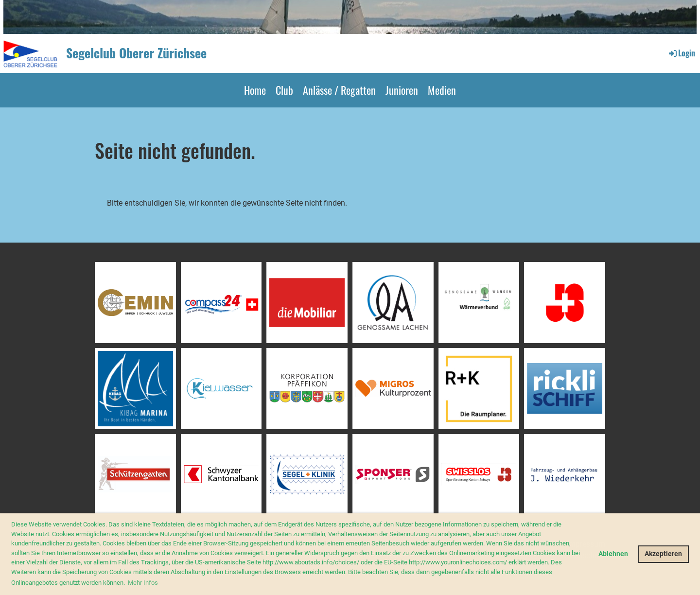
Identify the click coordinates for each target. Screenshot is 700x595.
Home (255, 90)
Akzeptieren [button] (663, 554)
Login (681, 53)
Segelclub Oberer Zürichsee (136, 53)
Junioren (402, 90)
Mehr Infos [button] (143, 583)
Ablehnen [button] (613, 554)
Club (284, 90)
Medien (442, 90)
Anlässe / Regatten (339, 90)
